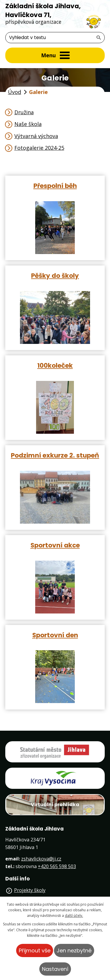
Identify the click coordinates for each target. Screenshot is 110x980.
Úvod (15, 92)
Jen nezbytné (74, 950)
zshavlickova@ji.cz (41, 859)
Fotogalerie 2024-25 (39, 148)
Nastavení (55, 969)
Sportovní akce (55, 545)
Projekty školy (30, 890)
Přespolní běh (55, 185)
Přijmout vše (35, 950)
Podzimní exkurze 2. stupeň (55, 455)
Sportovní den (55, 635)
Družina (24, 112)
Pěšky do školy (55, 275)
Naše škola (28, 124)
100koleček (55, 365)
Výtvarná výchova (36, 136)
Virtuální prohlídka (55, 805)
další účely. (74, 916)
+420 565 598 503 (57, 866)
